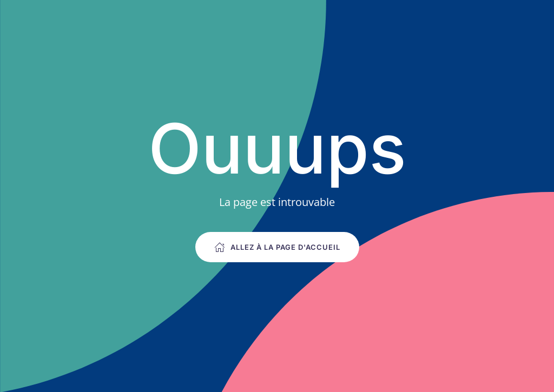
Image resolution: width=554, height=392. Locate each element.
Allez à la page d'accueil (277, 247)
